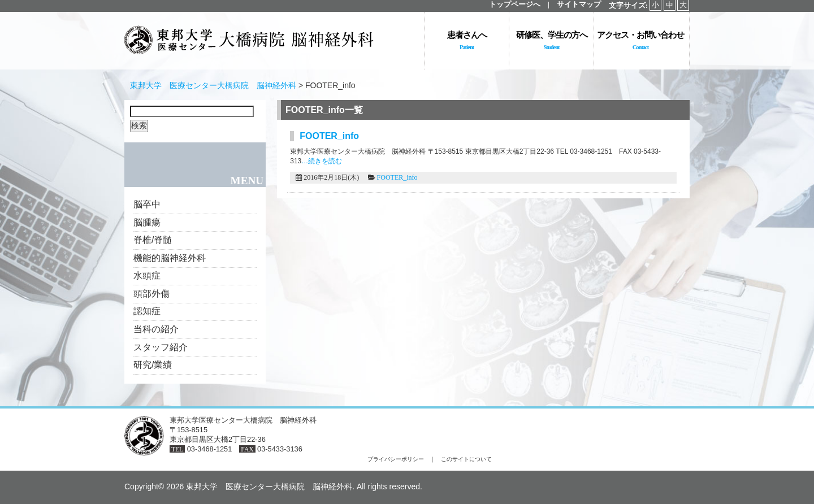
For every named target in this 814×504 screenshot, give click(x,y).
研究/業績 (153, 365)
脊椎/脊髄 (153, 240)
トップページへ (515, 5)
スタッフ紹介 (161, 347)
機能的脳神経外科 (170, 258)
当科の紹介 (156, 329)
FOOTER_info (397, 177)
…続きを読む (322, 161)
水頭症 (147, 275)
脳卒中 (147, 204)
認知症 (147, 311)
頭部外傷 (151, 294)
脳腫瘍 (147, 222)
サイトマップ (579, 5)
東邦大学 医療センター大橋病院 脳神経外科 (213, 85)
